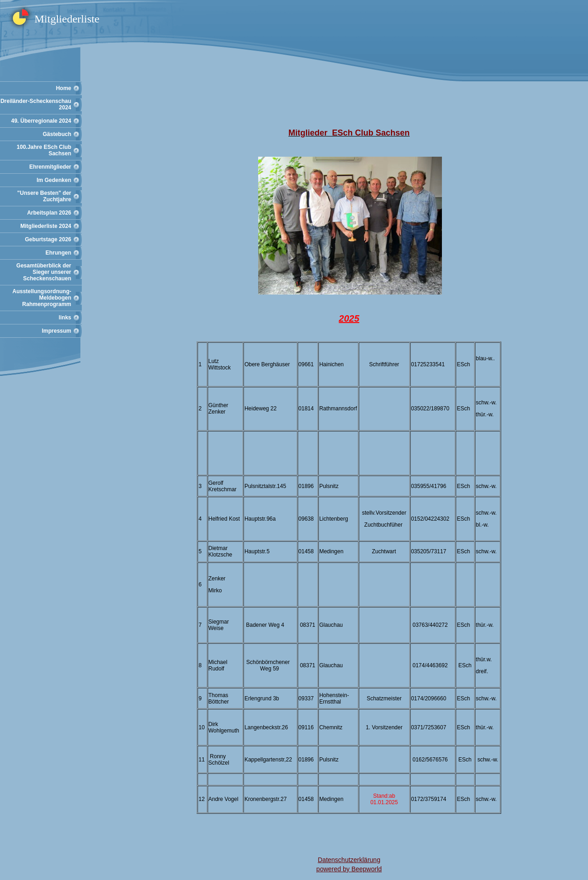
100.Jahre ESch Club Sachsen (44, 150)
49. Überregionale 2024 (41, 121)
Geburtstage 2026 (48, 239)
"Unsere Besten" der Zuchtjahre (44, 196)
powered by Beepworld (349, 869)
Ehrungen (58, 253)
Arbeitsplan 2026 (49, 213)
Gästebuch (57, 134)
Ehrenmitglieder (50, 167)
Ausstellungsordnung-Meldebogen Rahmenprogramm (42, 298)
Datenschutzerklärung (349, 860)
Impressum (57, 331)
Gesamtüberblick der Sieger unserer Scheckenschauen (44, 272)
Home (64, 88)
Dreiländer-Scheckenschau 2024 (36, 104)
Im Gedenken (54, 180)
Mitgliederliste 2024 (46, 226)
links (65, 318)
